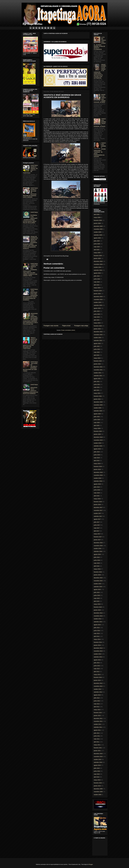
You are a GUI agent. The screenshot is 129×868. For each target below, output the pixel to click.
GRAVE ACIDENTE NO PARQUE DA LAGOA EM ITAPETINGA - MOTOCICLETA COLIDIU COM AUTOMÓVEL (100, 71)
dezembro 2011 (98, 718)
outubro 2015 (98, 584)
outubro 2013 (98, 654)
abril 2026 (97, 214)
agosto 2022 (97, 343)
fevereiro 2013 (98, 677)
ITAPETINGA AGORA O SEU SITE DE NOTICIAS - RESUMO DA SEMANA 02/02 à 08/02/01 (30, 193)
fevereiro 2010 (98, 783)
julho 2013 (97, 663)
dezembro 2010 (98, 754)
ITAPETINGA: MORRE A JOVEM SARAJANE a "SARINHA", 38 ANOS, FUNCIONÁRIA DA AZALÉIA (100, 150)
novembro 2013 (98, 651)
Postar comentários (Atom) (68, 330)
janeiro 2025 (97, 258)
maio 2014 (97, 633)
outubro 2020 (98, 408)
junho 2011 (97, 736)
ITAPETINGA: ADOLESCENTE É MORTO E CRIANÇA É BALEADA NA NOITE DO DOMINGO (30, 389)
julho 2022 (97, 346)
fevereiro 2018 (98, 502)
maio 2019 (97, 458)
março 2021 (97, 393)
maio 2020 (97, 423)
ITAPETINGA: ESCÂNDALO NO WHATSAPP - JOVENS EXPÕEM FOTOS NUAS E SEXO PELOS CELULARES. (30, 218)
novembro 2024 (98, 264)
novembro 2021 (98, 370)
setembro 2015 (98, 587)
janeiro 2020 (97, 434)
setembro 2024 (98, 270)
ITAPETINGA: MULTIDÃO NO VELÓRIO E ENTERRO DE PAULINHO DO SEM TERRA (30, 366)
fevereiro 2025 (98, 256)
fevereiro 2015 (98, 607)
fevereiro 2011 (98, 748)
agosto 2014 (97, 625)
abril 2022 (97, 355)
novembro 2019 (98, 440)
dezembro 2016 (98, 543)
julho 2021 (97, 382)
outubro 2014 (98, 619)
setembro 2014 (98, 622)
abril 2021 (97, 390)
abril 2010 (97, 777)
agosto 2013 (97, 660)
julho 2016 (97, 557)
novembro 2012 (98, 686)
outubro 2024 (98, 267)
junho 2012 (97, 701)
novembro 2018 (98, 475)
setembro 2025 (98, 235)
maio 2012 (97, 704)
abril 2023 (97, 320)
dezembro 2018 (98, 472)
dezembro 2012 (98, 683)
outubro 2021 (98, 373)
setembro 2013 (98, 657)
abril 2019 (97, 461)
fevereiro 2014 (98, 642)
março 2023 (97, 323)
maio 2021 (97, 387)
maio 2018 (97, 493)
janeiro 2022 (97, 364)
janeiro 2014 (97, 645)
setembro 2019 (98, 446)
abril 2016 (97, 566)
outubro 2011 (98, 724)
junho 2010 (97, 771)
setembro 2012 (98, 692)
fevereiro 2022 (98, 361)
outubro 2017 (98, 513)
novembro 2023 (98, 300)
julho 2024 (97, 276)
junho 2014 (97, 631)
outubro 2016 (98, 548)
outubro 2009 (98, 795)
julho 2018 (97, 487)
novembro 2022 (98, 335)
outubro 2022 (98, 338)
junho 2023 (97, 314)
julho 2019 (97, 452)
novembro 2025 (98, 229)
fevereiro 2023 (98, 326)
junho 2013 (97, 666)
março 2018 (97, 499)
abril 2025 (97, 250)
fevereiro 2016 (98, 572)
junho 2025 (97, 244)
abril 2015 (97, 601)
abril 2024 (97, 285)
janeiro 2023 (97, 329)
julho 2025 (97, 241)
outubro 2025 (98, 232)
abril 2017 (97, 531)
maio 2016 (97, 563)
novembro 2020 (98, 405)
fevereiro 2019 (98, 466)
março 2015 (97, 604)
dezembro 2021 (98, 367)
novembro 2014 (98, 616)
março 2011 (97, 745)
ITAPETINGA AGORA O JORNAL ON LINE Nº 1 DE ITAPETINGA (30, 169)
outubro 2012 (98, 689)
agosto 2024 (97, 273)
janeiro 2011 (97, 751)
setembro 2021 (98, 376)
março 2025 (97, 253)
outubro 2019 (98, 443)
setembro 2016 (98, 551)
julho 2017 (97, 522)
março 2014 (97, 639)
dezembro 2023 (98, 297)
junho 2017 (97, 525)
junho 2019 (97, 455)
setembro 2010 (98, 762)
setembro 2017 (98, 516)
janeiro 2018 (97, 505)
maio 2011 (97, 739)
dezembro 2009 (98, 789)
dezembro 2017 (98, 507)
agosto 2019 (97, 449)
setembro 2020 (98, 411)
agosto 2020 (97, 414)
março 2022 (97, 358)
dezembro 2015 (98, 578)
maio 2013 (97, 669)
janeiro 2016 (97, 575)
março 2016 (97, 569)
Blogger (91, 864)
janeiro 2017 (97, 540)
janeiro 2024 (97, 294)
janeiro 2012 (97, 716)
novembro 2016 (98, 546)
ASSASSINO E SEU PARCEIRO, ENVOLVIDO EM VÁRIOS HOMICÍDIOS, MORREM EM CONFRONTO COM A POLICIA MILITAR (30, 319)
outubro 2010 (98, 759)
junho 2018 (97, 490)
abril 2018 (97, 496)
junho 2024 (97, 279)
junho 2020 (97, 420)
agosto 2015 (97, 589)
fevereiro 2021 (98, 396)
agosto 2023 (97, 308)
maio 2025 (97, 247)
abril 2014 (97, 636)
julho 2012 (97, 698)
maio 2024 (97, 282)
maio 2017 (97, 528)
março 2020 (97, 428)
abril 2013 (97, 672)
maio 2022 (97, 352)
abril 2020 (97, 425)
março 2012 (97, 710)
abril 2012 (97, 707)
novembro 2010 (98, 757)
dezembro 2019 (98, 437)
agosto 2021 (97, 379)
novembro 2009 (98, 792)
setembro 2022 (98, 341)
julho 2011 (97, 733)
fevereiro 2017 (98, 537)
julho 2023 (97, 311)
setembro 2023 (98, 305)
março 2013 (97, 675)
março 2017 (97, 534)
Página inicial (66, 326)
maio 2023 (97, 317)
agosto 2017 (97, 519)
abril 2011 (97, 742)
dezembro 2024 (98, 261)
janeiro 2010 (97, 786)
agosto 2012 (97, 695)
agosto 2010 (97, 765)
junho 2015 (97, 595)
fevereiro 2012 (98, 713)
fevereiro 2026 (98, 220)
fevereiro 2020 (98, 431)
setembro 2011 (98, 727)
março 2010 (97, 780)
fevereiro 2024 (98, 291)
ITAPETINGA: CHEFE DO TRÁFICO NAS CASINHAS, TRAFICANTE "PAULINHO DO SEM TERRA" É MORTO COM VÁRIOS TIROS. (30, 270)
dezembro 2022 (98, 332)
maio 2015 (97, 598)
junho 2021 (97, 384)
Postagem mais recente (51, 326)
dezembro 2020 (98, 402)
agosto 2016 (97, 554)
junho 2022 (97, 349)
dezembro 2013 (98, 648)
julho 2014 (97, 628)
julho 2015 (97, 592)
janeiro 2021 (97, 399)
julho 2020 (97, 417)
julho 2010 (97, 768)
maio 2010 (97, 774)
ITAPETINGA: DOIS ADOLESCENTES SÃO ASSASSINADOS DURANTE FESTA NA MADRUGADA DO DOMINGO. (30, 295)
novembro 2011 (98, 721)
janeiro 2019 (97, 469)
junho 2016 (97, 560)
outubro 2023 (98, 302)
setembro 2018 (98, 481)
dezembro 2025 (98, 226)
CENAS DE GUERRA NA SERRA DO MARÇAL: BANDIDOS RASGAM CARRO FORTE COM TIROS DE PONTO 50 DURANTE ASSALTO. (30, 243)
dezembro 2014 (98, 613)
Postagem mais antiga (81, 326)
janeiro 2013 (97, 680)
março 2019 (97, 464)
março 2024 (97, 288)
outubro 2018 (98, 478)
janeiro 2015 (97, 610)
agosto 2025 (97, 238)
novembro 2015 (98, 581)
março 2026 (97, 217)
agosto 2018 (97, 484)
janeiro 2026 (97, 223)
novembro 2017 (98, 510)
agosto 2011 (97, 730)
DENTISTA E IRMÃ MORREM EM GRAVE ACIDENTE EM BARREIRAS (62, 96)
